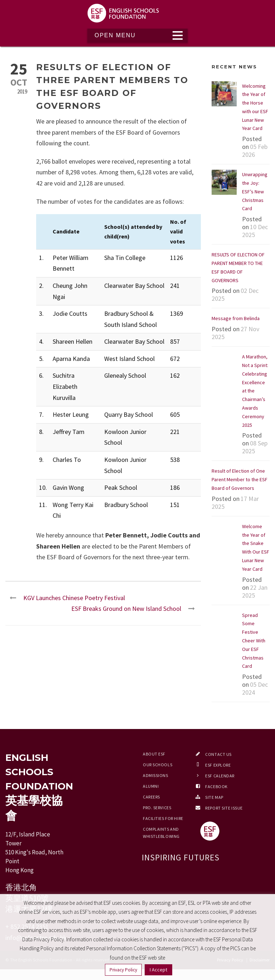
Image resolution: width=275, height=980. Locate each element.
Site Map (214, 797)
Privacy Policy (123, 970)
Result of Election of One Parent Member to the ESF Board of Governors (240, 479)
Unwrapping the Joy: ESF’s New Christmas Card (255, 191)
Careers (151, 797)
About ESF (154, 754)
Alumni (151, 786)
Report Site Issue (224, 808)
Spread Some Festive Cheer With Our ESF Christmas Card (254, 641)
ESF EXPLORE (218, 765)
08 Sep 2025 (255, 447)
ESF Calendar (220, 776)
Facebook (216, 786)
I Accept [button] (158, 970)
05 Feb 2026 (255, 151)
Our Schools (158, 765)
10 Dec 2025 (255, 231)
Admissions (156, 775)
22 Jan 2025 (255, 591)
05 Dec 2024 (255, 688)
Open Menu (115, 35)
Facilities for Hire (163, 818)
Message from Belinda (236, 318)
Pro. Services (157, 808)
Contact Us (218, 754)
